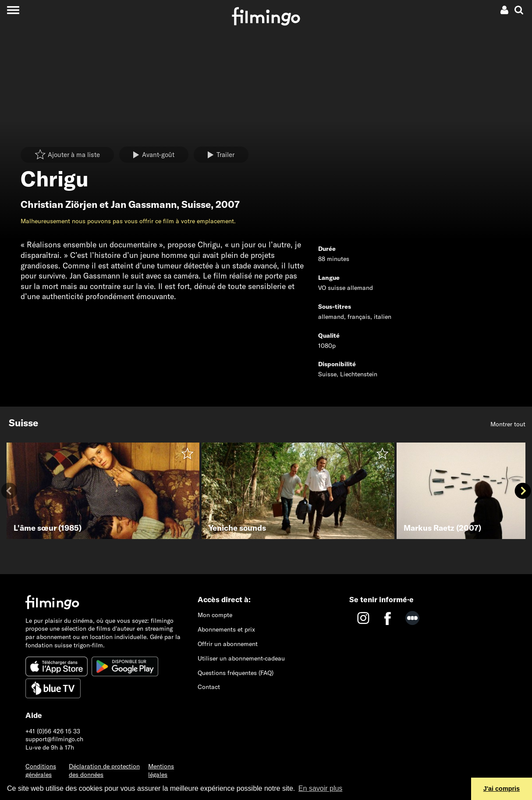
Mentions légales (161, 770)
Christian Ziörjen (59, 204)
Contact (209, 687)
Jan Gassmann (144, 204)
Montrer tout (508, 424)
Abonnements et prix (226, 629)
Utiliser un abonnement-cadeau (241, 658)
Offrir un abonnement (228, 644)
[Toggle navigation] (13, 10)
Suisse (196, 204)
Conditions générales (41, 770)
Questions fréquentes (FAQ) (236, 673)
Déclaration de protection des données (104, 770)
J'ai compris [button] (502, 789)
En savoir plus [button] (321, 788)
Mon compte (215, 615)
